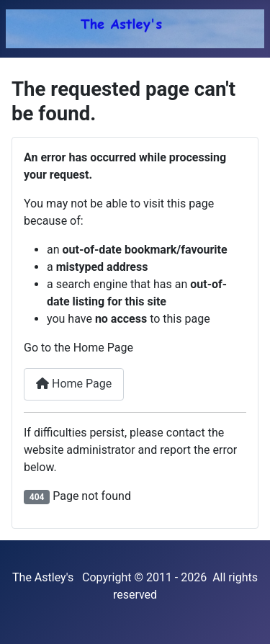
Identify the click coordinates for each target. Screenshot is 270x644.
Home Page (74, 384)
